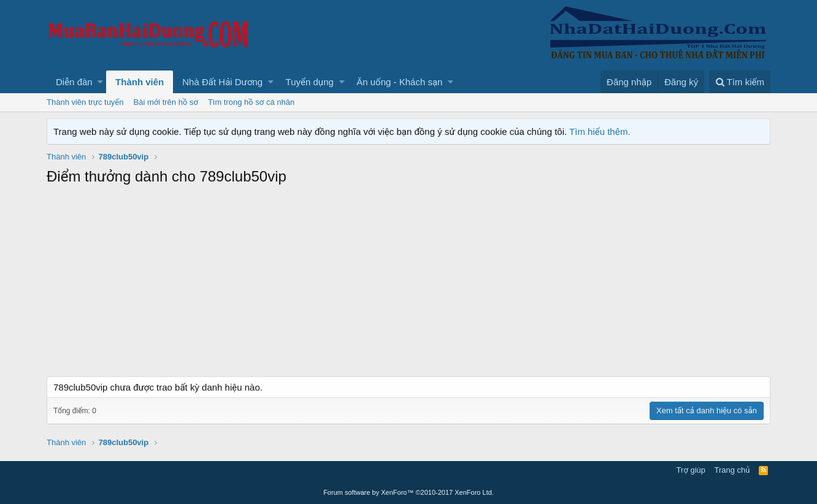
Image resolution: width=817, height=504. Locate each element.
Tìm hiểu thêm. (600, 132)
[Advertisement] (408, 284)
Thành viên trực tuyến (85, 102)
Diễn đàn (74, 82)
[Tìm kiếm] (740, 82)
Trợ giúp (691, 470)
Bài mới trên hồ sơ (166, 102)
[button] (100, 82)
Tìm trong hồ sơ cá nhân (251, 102)
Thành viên (140, 82)
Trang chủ (732, 470)
